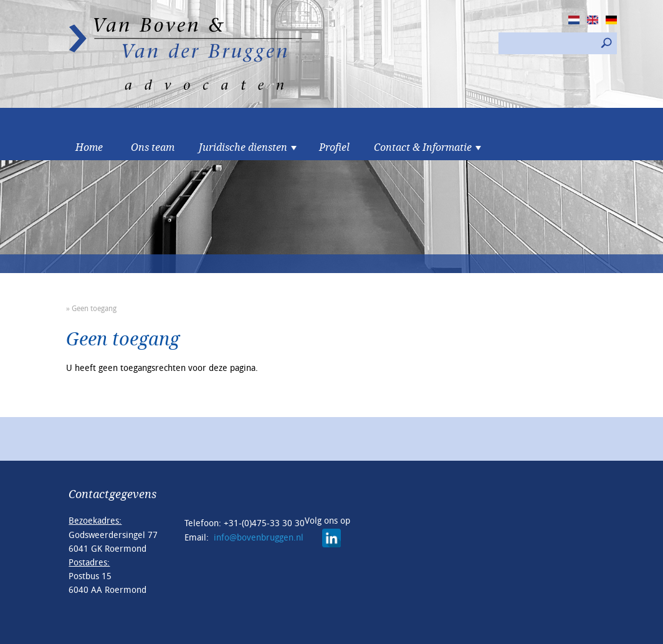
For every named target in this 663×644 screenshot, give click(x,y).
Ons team (153, 148)
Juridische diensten (243, 148)
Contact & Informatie (423, 148)
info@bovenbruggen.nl (259, 538)
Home (89, 148)
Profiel (334, 148)
